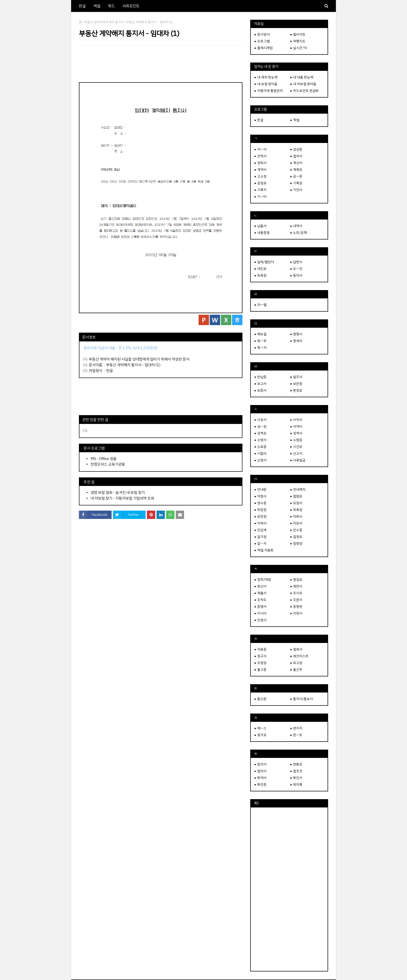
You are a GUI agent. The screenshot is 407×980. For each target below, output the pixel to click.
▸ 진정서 (261, 620)
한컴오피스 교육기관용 (108, 464)
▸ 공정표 (261, 183)
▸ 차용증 (261, 649)
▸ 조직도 (261, 600)
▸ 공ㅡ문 (296, 176)
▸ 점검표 (296, 580)
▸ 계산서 (296, 163)
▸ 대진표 (261, 269)
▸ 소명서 (261, 440)
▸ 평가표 (261, 735)
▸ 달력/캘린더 (264, 262)
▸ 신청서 (261, 460)
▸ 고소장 (261, 176)
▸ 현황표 (296, 764)
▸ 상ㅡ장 (261, 426)
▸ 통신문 (261, 699)
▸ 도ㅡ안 (296, 269)
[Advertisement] (161, 64)
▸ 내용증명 (262, 233)
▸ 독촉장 (261, 275)
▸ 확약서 (261, 778)
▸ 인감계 (261, 530)
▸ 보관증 (296, 384)
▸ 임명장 (296, 543)
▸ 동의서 (296, 275)
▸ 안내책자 (298, 489)
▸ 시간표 (296, 447)
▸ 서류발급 (298, 460)
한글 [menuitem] (82, 6)
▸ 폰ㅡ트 (296, 735)
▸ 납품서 (261, 226)
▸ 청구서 (261, 656)
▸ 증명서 (261, 606)
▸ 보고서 (261, 384)
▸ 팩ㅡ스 (261, 728)
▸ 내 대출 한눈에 (302, 77)
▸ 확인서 (296, 778)
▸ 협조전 (296, 771)
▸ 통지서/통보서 (302, 699)
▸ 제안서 (296, 586)
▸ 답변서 (296, 262)
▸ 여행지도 (298, 41)
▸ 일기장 (261, 537)
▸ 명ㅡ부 (261, 341)
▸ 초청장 (261, 663)
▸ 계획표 (296, 170)
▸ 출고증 (261, 670)
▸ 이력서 (261, 523)
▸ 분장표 (296, 390)
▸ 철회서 (296, 649)
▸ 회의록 (296, 784)
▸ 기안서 (296, 190)
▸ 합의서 (261, 764)
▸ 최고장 (296, 663)
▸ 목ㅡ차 (261, 348)
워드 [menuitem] (111, 6)
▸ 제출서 (261, 593)
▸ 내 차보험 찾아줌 (303, 84)
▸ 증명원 (296, 606)
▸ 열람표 (296, 496)
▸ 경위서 (261, 163)
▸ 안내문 (261, 489)
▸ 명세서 (296, 341)
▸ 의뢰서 (296, 516)
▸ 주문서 (296, 600)
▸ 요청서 (296, 503)
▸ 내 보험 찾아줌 (266, 84)
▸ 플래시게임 (264, 48)
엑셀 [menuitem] (97, 6)
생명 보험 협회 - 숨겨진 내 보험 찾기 (118, 492)
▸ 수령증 (296, 440)
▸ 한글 (259, 120)
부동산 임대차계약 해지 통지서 (104, 22)
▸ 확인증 (261, 784)
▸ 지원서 (296, 613)
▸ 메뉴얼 (261, 334)
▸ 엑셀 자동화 (264, 550)
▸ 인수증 (296, 530)
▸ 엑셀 (295, 120)
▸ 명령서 (296, 334)
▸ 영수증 (261, 503)
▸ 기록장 (296, 183)
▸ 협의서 (261, 771)
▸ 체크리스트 (300, 656)
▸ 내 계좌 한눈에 (266, 77)
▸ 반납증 (261, 377)
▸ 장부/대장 (263, 580)
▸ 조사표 (296, 593)
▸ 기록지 (261, 190)
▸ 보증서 (261, 390)
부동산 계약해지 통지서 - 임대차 (130, 365)
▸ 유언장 (261, 516)
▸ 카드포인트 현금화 (305, 91)
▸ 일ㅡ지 (261, 543)
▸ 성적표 (261, 433)
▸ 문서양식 (262, 34)
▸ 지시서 (261, 613)
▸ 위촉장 (296, 510)
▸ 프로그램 (262, 41)
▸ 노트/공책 (299, 233)
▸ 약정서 (261, 496)
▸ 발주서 (296, 377)
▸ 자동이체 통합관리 (269, 91)
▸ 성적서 (296, 433)
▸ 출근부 (296, 670)
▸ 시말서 (261, 453)
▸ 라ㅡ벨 (261, 305)
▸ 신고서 (296, 453)
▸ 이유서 (296, 523)
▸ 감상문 (296, 149)
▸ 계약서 (261, 170)
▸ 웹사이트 (298, 34)
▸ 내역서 (296, 226)
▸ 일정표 (296, 537)
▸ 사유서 (261, 420)
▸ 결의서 (296, 156)
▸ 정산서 (261, 586)
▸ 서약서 (296, 426)
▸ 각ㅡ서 (261, 149)
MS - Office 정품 (104, 459)
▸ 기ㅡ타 (261, 197)
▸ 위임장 (261, 510)
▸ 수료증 (261, 447)
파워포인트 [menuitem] (131, 6)
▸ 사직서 (296, 420)
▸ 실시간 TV (299, 48)
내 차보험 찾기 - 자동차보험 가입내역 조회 (122, 498)
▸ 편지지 (296, 728)
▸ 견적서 (261, 156)
